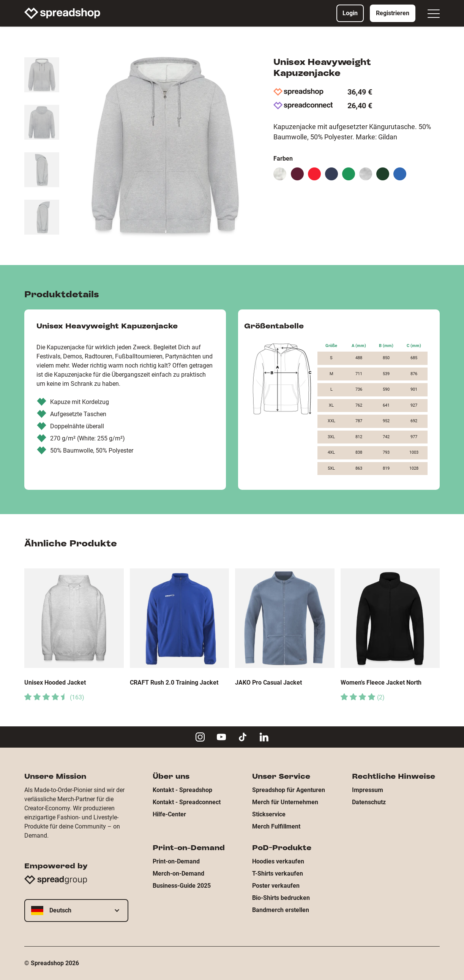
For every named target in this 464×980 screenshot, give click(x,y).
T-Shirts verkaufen (278, 873)
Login (350, 13)
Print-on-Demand (176, 861)
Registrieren (393, 13)
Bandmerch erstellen (281, 910)
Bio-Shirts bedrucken (281, 898)
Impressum (368, 790)
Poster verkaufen (276, 886)
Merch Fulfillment (276, 826)
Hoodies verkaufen (278, 861)
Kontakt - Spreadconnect (187, 802)
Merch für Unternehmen (285, 802)
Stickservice (269, 814)
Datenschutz (369, 802)
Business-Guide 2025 (182, 886)
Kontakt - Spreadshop (182, 790)
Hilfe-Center (169, 814)
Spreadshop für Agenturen (289, 790)
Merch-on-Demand (178, 873)
